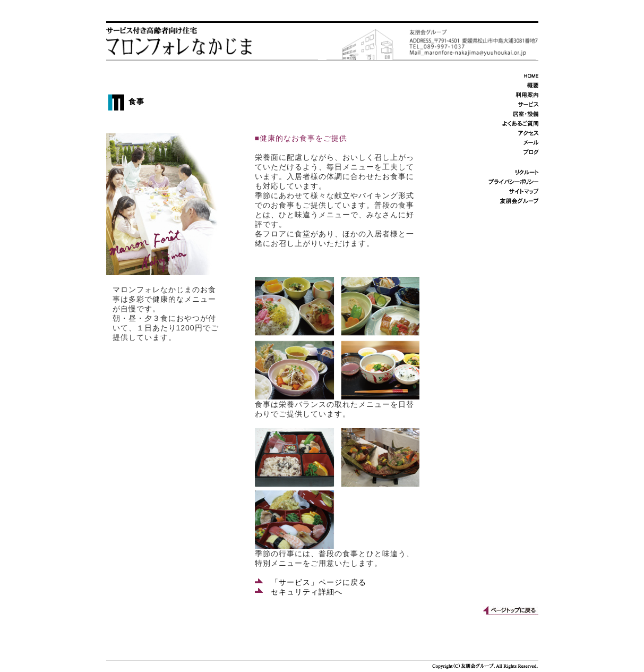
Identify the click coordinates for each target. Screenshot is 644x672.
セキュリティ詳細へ (299, 592)
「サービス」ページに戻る (311, 582)
